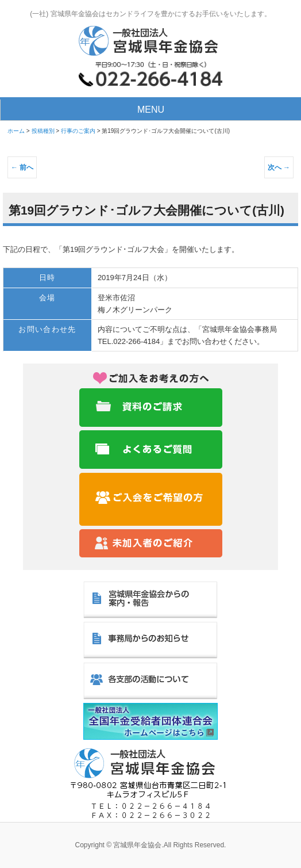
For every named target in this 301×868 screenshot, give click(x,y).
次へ (279, 167)
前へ (22, 167)
